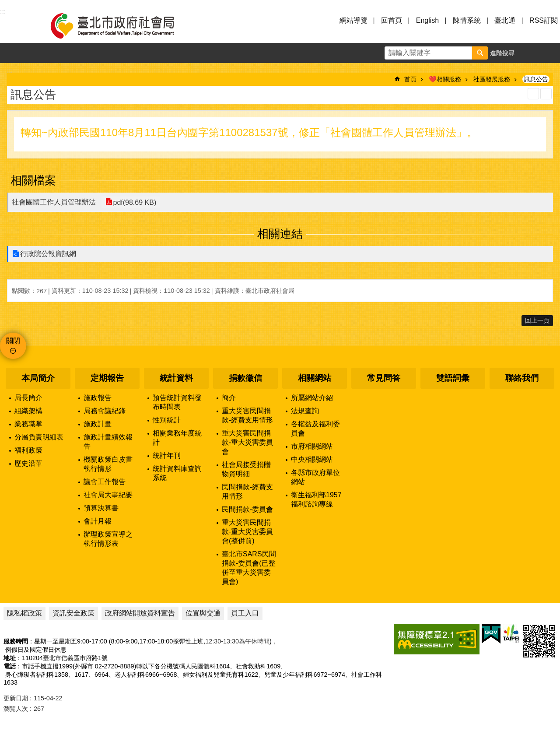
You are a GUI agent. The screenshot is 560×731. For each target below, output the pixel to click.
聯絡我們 (522, 378)
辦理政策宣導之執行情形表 (108, 539)
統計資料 (176, 378)
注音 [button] (546, 94)
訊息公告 (536, 79)
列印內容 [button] (533, 94)
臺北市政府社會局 (122, 25)
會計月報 (98, 521)
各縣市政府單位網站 (315, 477)
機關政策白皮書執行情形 (108, 464)
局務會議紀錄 (105, 411)
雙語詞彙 (453, 378)
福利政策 (28, 450)
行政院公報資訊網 (48, 254)
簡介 (229, 398)
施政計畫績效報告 (108, 442)
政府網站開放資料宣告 (140, 613)
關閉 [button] (13, 341)
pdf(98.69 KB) (134, 202)
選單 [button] (17, 25)
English (427, 20)
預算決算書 (101, 508)
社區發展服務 (492, 79)
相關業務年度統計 (177, 438)
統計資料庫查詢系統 (177, 473)
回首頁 (392, 20)
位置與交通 (203, 613)
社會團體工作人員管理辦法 (54, 202)
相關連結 (280, 234)
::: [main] (10, 70)
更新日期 (16, 698)
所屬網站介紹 (312, 398)
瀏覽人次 (16, 709)
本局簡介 (38, 378)
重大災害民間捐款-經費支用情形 (247, 415)
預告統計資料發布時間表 (177, 402)
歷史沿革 (28, 463)
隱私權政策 (24, 613)
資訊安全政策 (73, 613)
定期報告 (107, 378)
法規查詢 (305, 411)
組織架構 (28, 411)
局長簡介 (28, 398)
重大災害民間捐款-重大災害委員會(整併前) (247, 532)
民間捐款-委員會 (247, 509)
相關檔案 (33, 180)
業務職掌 (28, 424)
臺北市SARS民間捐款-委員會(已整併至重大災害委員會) (249, 568)
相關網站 (315, 378)
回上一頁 (537, 320)
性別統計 (167, 420)
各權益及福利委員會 (315, 429)
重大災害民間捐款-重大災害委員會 (247, 442)
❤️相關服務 (445, 79)
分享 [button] (550, 53)
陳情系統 (467, 20)
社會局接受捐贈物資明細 (246, 469)
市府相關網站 (312, 446)
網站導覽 (353, 20)
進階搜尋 (502, 53)
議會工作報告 (105, 482)
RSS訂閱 (544, 20)
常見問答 (384, 378)
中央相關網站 (312, 459)
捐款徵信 (245, 378)
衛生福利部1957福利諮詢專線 (316, 499)
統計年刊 (167, 455)
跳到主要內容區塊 (5, 5)
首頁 (410, 79)
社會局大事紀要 (108, 495)
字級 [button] (530, 53)
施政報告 (98, 398)
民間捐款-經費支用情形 (247, 492)
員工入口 (245, 613)
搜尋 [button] (480, 53)
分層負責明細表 (39, 437)
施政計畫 (98, 424)
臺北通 (505, 20)
